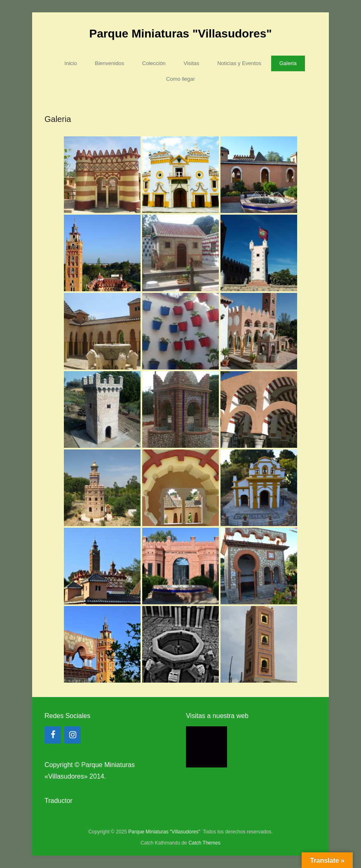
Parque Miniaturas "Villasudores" (180, 34)
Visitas (191, 63)
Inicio (70, 63)
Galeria (288, 63)
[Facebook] (53, 735)
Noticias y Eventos (239, 63)
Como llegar (180, 79)
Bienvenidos (109, 63)
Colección (154, 63)
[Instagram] (73, 735)
